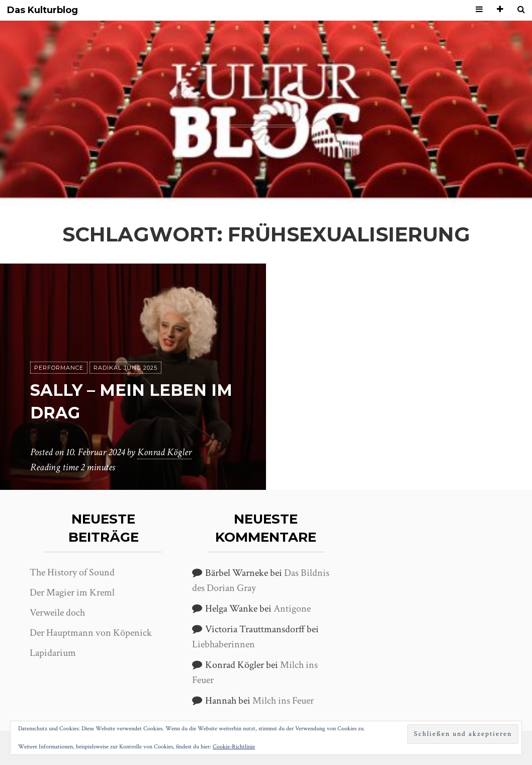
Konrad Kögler (164, 452)
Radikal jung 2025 (125, 368)
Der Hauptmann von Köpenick (91, 633)
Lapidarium (53, 653)
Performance (59, 368)
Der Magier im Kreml (72, 592)
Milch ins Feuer (283, 701)
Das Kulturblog (42, 10)
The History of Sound (72, 572)
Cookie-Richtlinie (234, 747)
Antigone (292, 609)
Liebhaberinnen (224, 644)
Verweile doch (57, 613)
